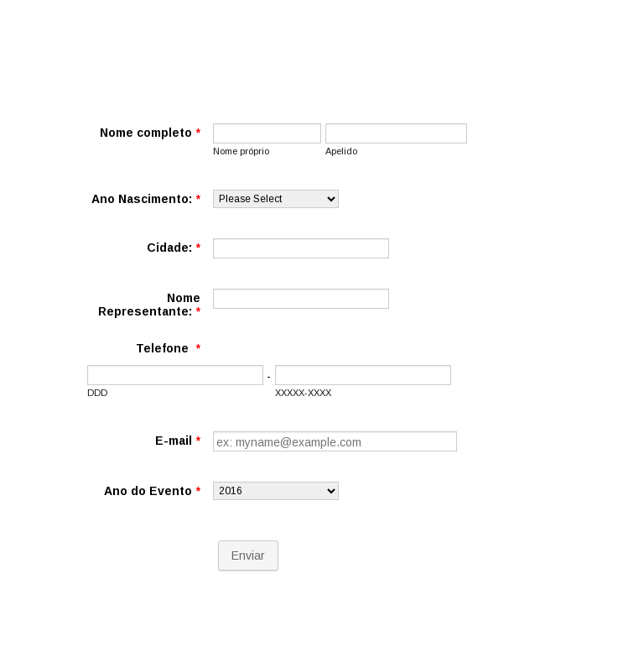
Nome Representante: (149, 305)
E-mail (178, 441)
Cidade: (174, 248)
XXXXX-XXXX (303, 393)
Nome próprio (241, 151)
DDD (97, 393)
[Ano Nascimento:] (276, 199)
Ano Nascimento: (146, 199)
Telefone (168, 348)
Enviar (248, 556)
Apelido (341, 151)
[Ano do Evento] (276, 491)
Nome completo (150, 133)
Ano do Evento (152, 491)
